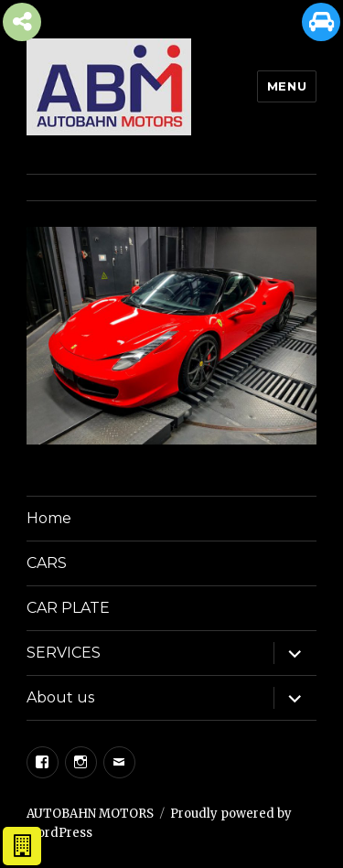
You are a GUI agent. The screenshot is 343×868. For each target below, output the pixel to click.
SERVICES (64, 653)
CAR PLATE (68, 608)
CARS (47, 563)
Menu (287, 86)
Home (49, 518)
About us (60, 697)
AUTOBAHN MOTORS (90, 814)
